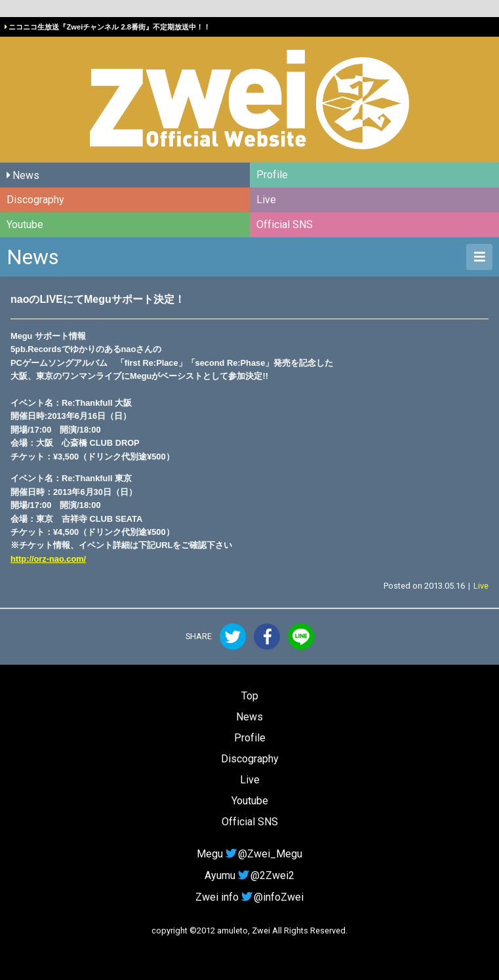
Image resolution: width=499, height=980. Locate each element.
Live (266, 200)
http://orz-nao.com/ (48, 559)
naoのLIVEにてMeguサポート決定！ (98, 299)
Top (250, 696)
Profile (272, 175)
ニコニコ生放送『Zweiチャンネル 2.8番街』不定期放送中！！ (110, 27)
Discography (35, 200)
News (26, 175)
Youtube (25, 225)
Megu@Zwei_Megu (249, 854)
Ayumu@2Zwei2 (249, 875)
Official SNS (285, 225)
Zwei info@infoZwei (249, 897)
